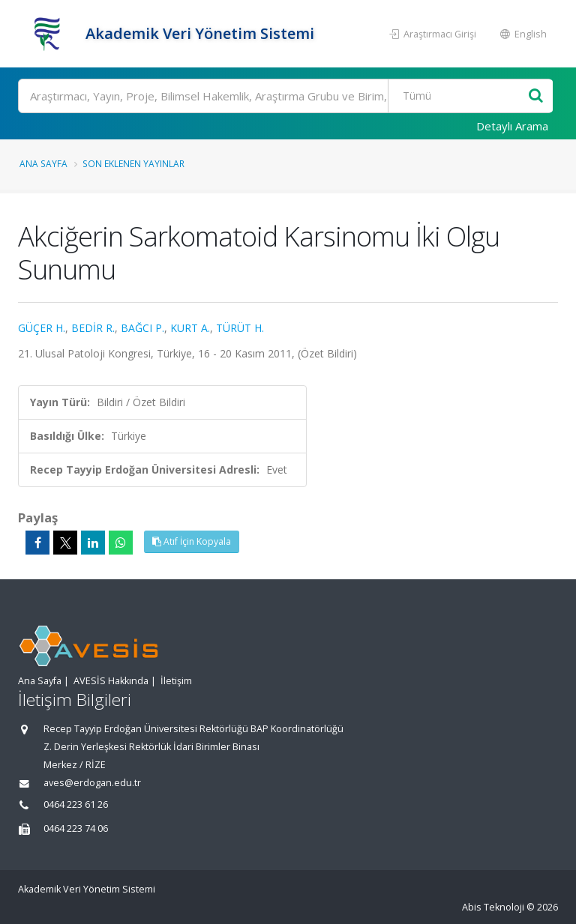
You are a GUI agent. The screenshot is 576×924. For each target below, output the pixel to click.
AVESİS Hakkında (111, 681)
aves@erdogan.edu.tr (92, 783)
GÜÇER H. (42, 328)
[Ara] (285, 96)
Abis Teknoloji (493, 907)
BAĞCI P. (142, 328)
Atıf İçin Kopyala (192, 541)
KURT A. (190, 328)
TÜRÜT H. (240, 328)
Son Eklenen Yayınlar (133, 163)
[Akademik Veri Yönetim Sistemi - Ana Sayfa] (50, 34)
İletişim (176, 681)
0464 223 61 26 (76, 804)
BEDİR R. (93, 328)
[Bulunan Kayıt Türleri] (459, 96)
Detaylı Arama (512, 126)
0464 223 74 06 (76, 828)
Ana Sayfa (43, 163)
